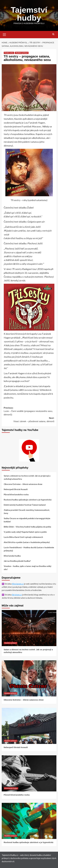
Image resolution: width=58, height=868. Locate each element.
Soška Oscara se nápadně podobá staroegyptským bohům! (27, 520)
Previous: (29, 412)
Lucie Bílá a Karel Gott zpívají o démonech (23, 537)
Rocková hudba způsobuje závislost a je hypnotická (28, 500)
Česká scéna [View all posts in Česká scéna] (9, 53)
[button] (4, 34)
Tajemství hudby (29, 14)
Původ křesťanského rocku (16, 494)
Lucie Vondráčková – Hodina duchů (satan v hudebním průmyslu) (29, 549)
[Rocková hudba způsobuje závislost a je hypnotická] (29, 821)
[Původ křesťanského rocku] (29, 773)
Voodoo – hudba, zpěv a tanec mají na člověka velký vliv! (28, 568)
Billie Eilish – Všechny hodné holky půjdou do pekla (27, 527)
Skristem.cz (17, 595)
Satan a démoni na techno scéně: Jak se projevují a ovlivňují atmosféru (27, 477)
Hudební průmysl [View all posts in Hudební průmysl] (22, 53)
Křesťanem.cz (18, 584)
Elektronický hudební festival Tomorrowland (25, 505)
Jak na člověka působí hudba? (17, 561)
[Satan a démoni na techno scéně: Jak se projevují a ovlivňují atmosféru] (29, 628)
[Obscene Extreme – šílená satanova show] (29, 678)
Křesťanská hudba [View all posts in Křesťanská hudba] (11, 788)
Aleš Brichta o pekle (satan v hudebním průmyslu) (27, 542)
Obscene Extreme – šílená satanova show (23, 484)
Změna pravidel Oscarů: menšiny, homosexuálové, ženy (27, 512)
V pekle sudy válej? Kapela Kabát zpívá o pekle (25, 532)
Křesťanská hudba (12, 556)
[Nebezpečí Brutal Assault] (29, 726)
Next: (29, 420)
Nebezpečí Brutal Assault (16, 489)
